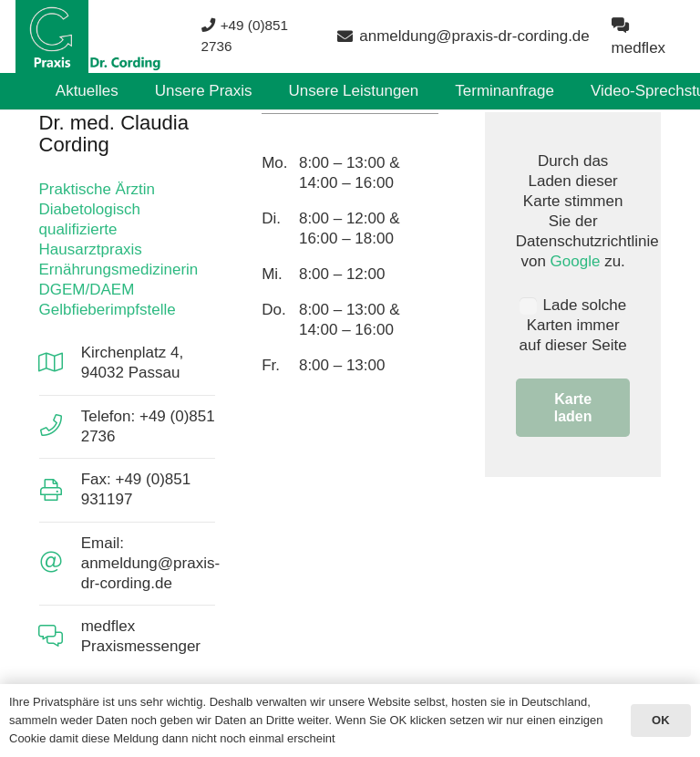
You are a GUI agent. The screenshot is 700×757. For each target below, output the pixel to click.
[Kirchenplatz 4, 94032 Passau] (60, 363)
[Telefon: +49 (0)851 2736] (60, 426)
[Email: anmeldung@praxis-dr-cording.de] (60, 563)
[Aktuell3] (88, 36)
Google (576, 261)
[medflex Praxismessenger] (60, 637)
